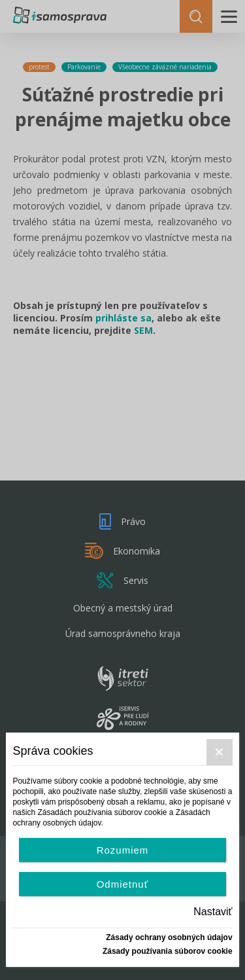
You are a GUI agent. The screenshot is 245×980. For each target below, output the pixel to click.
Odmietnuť (123, 884)
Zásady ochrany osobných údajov (169, 937)
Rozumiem (123, 850)
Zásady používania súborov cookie (168, 951)
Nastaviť (213, 912)
